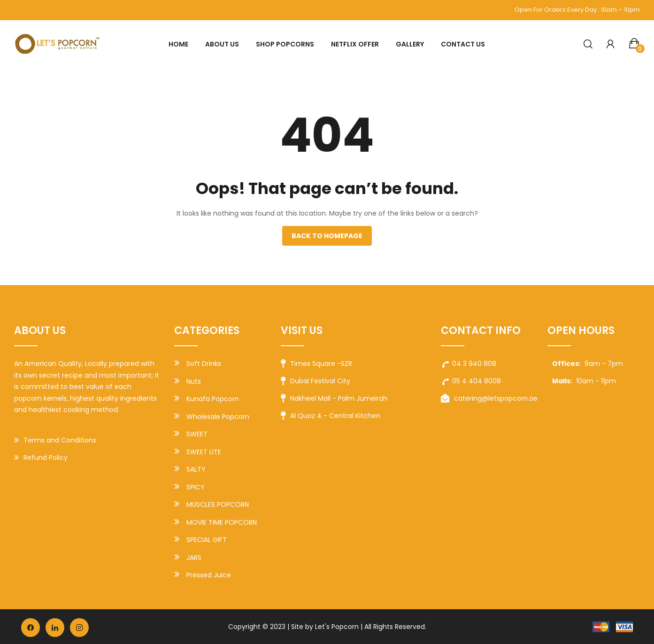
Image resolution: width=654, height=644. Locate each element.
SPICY (196, 487)
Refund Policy (41, 458)
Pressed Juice (209, 575)
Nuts (194, 381)
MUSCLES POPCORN (218, 504)
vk (55, 628)
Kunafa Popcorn (213, 399)
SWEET (197, 434)
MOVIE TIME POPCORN (222, 522)
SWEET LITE (204, 452)
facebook (31, 628)
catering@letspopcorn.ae (489, 399)
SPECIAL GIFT (207, 540)
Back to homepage (327, 236)
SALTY (196, 469)
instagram (79, 628)
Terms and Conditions (55, 441)
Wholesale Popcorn (218, 417)
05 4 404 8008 (471, 381)
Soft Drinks (204, 364)
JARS (194, 558)
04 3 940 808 (469, 364)
